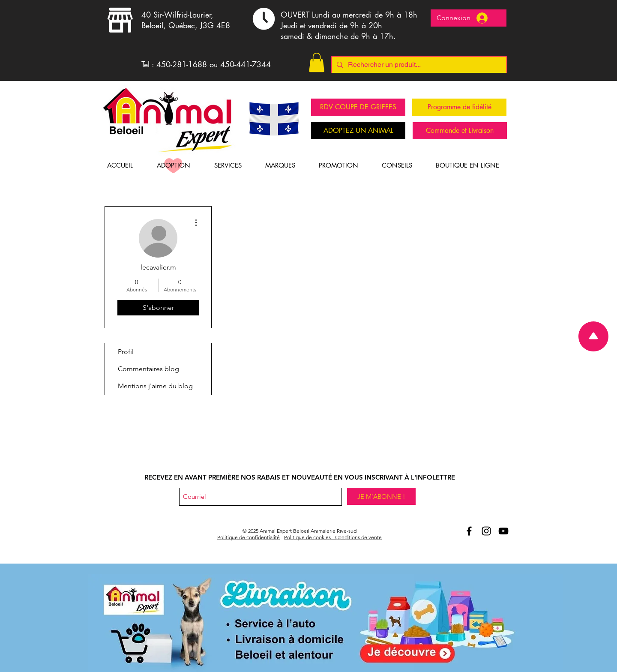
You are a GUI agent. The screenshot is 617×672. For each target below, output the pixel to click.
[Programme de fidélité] (459, 107)
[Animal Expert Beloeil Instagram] (486, 531)
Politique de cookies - (310, 537)
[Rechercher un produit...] (418, 65)
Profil (126, 352)
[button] (317, 62)
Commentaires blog (148, 369)
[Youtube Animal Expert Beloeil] (503, 531)
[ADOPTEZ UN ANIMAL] (358, 131)
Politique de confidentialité (249, 537)
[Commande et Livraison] (460, 131)
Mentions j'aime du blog (155, 386)
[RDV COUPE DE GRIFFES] (358, 107)
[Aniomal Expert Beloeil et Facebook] (469, 531)
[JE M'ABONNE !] (381, 496)
